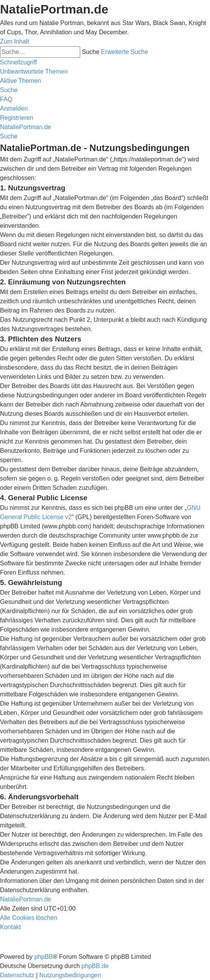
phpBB (44, 957)
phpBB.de (95, 966)
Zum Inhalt (15, 41)
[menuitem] (34, 71)
